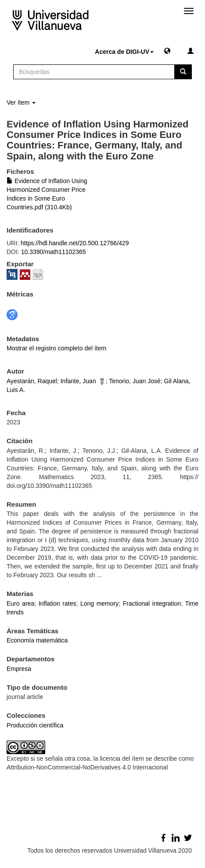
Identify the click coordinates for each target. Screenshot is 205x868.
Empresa (19, 669)
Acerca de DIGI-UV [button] (124, 52)
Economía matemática (37, 640)
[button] (167, 50)
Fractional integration (152, 603)
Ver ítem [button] (21, 102)
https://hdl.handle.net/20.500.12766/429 (75, 243)
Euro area (20, 603)
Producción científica (35, 725)
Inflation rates (58, 603)
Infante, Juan (78, 381)
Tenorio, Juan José (135, 381)
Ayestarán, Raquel (32, 381)
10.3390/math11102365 (54, 252)
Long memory (99, 603)
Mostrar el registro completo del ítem (56, 348)
